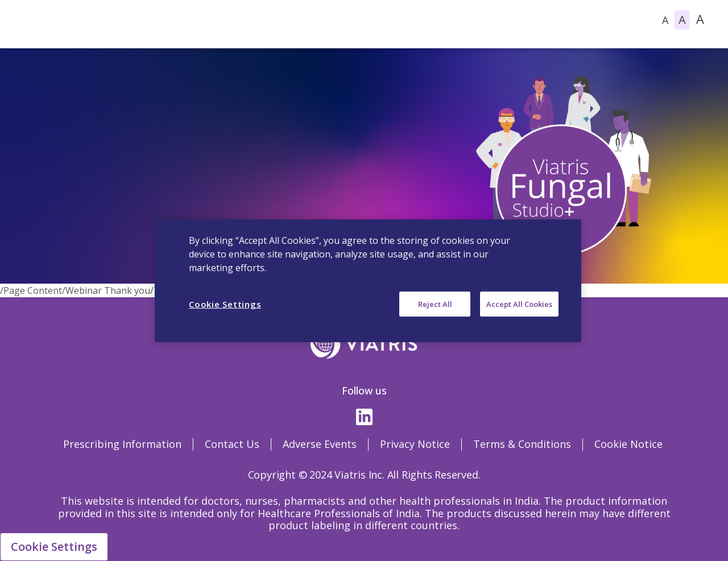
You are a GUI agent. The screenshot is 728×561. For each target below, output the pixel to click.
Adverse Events (320, 444)
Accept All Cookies (519, 304)
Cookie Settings (54, 547)
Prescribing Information (122, 444)
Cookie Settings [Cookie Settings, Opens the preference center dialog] (225, 304)
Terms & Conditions (522, 444)
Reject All (435, 304)
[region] (368, 280)
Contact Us (232, 444)
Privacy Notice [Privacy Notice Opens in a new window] (415, 444)
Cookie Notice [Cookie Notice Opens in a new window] (628, 444)
